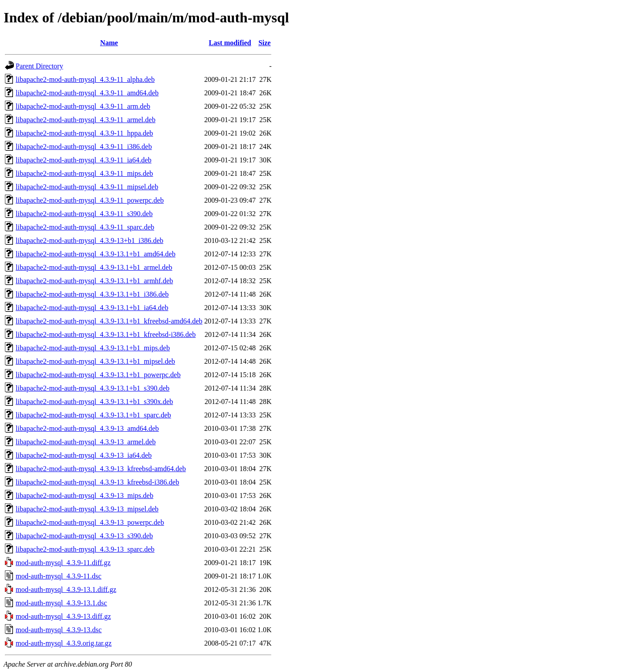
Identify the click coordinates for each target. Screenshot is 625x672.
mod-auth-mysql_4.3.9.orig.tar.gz (64, 643)
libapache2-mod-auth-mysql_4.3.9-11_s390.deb (84, 214)
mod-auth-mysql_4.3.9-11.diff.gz (63, 563)
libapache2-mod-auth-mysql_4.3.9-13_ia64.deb (84, 455)
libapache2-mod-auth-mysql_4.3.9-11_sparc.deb (85, 227)
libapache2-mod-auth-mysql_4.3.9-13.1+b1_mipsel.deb (95, 361)
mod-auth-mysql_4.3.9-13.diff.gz (63, 616)
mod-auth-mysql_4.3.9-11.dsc (59, 576)
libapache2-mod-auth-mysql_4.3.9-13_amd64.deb (87, 428)
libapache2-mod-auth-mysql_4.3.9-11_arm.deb (83, 106)
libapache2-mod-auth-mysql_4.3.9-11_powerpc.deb (90, 200)
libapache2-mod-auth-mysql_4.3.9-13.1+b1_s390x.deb (94, 402)
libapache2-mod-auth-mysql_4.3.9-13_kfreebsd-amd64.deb (101, 469)
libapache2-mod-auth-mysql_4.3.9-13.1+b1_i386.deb (92, 294)
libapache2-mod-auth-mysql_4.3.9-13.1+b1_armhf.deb (94, 281)
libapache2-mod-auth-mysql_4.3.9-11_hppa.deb (84, 133)
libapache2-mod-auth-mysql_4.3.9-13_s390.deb (84, 536)
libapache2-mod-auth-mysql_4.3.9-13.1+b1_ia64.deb (92, 308)
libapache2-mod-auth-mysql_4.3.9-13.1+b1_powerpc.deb (98, 375)
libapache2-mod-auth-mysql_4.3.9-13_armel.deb (86, 442)
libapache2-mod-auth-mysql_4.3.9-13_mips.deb (84, 495)
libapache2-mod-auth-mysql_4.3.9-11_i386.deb (84, 147)
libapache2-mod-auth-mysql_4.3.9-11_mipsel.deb (87, 187)
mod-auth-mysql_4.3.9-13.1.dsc (61, 603)
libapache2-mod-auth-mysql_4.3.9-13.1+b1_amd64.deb (95, 254)
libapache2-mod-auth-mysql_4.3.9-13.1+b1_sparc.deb (93, 415)
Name (109, 43)
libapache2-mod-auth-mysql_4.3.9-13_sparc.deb (85, 549)
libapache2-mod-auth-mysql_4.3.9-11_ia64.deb (84, 160)
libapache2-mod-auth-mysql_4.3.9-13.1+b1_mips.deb (93, 348)
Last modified (230, 43)
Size (265, 43)
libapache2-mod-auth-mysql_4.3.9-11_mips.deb (84, 173)
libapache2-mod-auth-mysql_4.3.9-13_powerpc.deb (90, 522)
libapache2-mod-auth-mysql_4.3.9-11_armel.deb (86, 120)
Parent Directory (39, 66)
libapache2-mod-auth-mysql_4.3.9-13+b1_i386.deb (89, 240)
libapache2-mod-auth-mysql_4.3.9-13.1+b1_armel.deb (94, 267)
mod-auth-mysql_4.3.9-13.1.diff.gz (66, 589)
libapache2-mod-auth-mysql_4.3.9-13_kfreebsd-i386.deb (97, 482)
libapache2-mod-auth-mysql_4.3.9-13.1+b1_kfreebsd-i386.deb (106, 334)
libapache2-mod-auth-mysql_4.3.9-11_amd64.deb (87, 93)
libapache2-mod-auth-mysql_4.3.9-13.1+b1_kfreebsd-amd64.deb (109, 321)
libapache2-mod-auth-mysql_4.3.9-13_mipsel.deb (87, 509)
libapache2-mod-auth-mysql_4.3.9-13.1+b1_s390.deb (93, 388)
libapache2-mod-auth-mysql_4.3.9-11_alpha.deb (85, 79)
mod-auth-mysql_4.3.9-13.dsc (59, 630)
